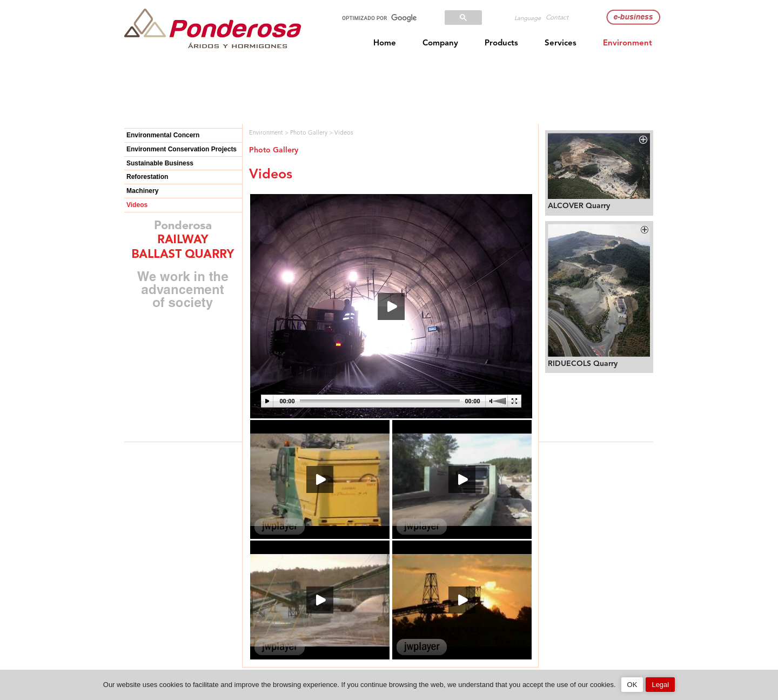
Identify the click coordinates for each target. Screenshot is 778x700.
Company (440, 44)
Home (385, 44)
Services (561, 44)
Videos (137, 205)
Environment (628, 44)
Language (528, 19)
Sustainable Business (160, 163)
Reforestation (147, 177)
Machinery (142, 191)
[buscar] (385, 18)
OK (632, 685)
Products (501, 44)
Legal (660, 685)
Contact (557, 18)
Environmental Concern (163, 135)
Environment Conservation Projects (182, 149)
